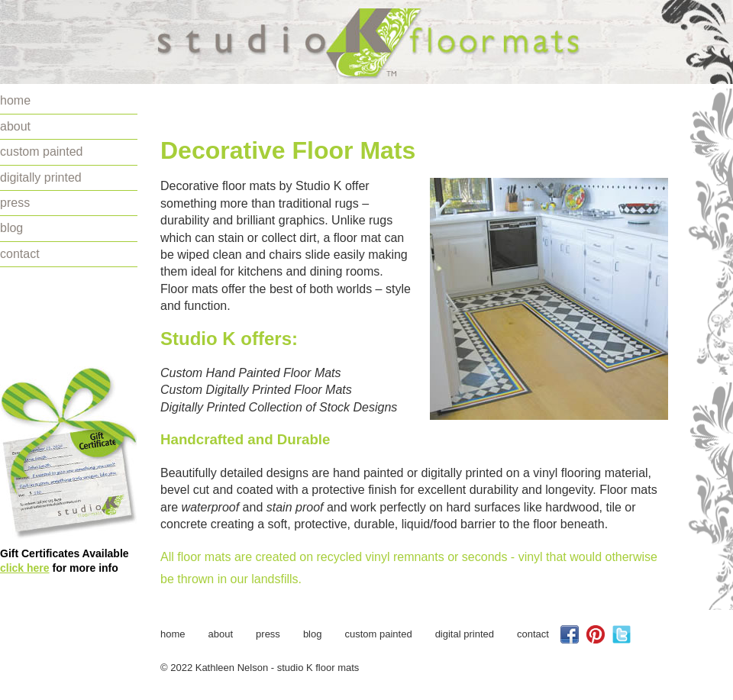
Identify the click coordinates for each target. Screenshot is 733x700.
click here (25, 568)
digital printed (465, 634)
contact (20, 254)
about (15, 126)
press (15, 203)
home (15, 100)
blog (11, 228)
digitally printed (41, 177)
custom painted (42, 152)
